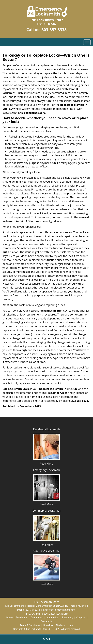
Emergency (67, 618)
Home (9, 618)
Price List (48, 625)
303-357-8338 (54, 30)
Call (47, 639)
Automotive (52, 618)
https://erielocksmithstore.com (59, 610)
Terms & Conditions (30, 625)
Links (70, 625)
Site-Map (60, 625)
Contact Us (47, 621)
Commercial (37, 618)
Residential (22, 618)
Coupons (81, 618)
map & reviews (78, 606)
